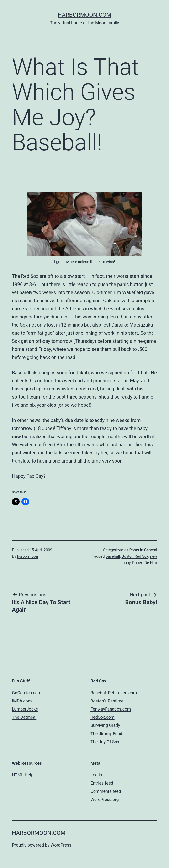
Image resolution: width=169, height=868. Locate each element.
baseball (113, 556)
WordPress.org (105, 799)
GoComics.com (27, 693)
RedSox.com (103, 717)
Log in (96, 775)
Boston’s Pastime (107, 701)
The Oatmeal (24, 717)
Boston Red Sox (135, 556)
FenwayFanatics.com (111, 709)
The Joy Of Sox (105, 742)
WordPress (61, 845)
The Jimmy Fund (106, 734)
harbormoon (28, 556)
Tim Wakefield (128, 292)
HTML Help (23, 775)
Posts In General (143, 550)
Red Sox (30, 276)
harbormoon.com (85, 15)
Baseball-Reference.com (114, 693)
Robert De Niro (145, 563)
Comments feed (106, 791)
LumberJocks (25, 709)
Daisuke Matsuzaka (132, 325)
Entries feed (102, 783)
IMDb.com (22, 701)
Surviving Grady (105, 725)
